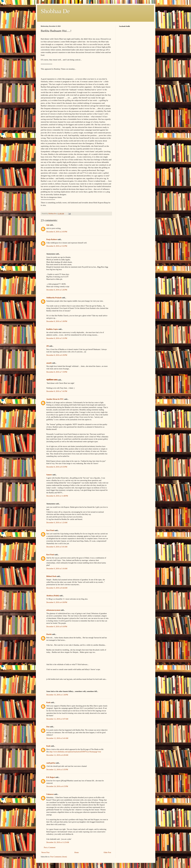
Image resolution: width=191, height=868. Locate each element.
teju (48, 225)
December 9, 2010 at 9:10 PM (57, 627)
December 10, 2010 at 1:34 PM (57, 695)
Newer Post (45, 852)
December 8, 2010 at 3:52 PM (57, 246)
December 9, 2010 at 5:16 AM (57, 569)
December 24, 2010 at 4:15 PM (57, 786)
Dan (48, 727)
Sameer (49, 475)
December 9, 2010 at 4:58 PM (57, 602)
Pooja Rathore (52, 239)
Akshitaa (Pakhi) (53, 596)
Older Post (107, 852)
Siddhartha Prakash (54, 298)
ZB (48, 346)
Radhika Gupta (52, 329)
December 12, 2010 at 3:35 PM (57, 770)
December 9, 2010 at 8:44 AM (57, 588)
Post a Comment (50, 847)
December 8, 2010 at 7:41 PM (57, 391)
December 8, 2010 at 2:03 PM (57, 232)
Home (77, 852)
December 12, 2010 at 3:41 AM (57, 738)
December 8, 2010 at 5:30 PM (57, 321)
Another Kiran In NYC (55, 399)
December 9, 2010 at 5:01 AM (57, 547)
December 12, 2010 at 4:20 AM (57, 755)
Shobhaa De (55, 11)
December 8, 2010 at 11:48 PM (57, 496)
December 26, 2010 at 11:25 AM (58, 842)
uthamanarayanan (53, 610)
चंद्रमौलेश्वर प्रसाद (52, 380)
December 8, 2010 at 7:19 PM (57, 372)
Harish (49, 634)
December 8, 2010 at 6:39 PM (57, 355)
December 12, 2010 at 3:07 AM (57, 719)
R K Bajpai (51, 777)
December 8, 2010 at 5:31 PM (57, 338)
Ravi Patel (50, 530)
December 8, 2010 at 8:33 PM (57, 467)
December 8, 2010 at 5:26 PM (57, 290)
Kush (48, 702)
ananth (49, 363)
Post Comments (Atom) (59, 857)
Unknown (50, 794)
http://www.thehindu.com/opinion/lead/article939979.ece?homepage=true (75, 752)
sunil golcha (51, 763)
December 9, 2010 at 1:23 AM (57, 523)
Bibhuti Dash (51, 576)
